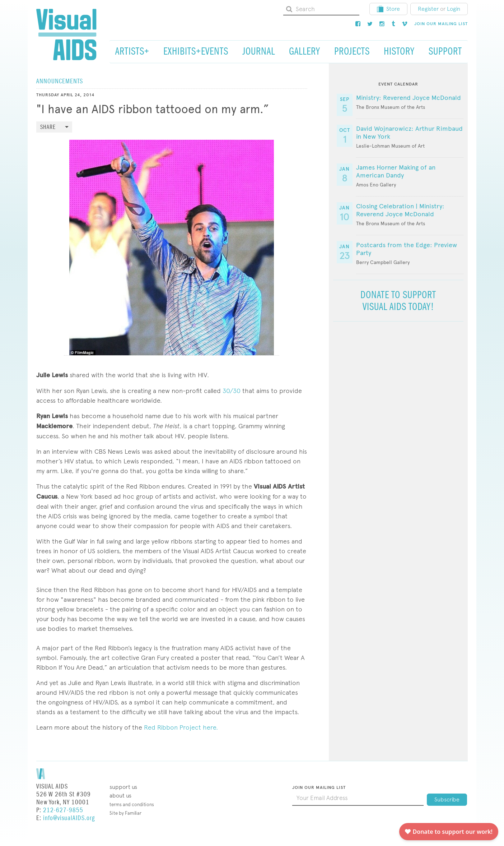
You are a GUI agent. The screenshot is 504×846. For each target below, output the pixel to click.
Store (388, 9)
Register (428, 9)
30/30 (232, 391)
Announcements (60, 81)
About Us (120, 796)
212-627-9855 (63, 810)
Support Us (123, 787)
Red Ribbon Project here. (181, 727)
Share (48, 127)
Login (454, 9)
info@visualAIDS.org (69, 818)
